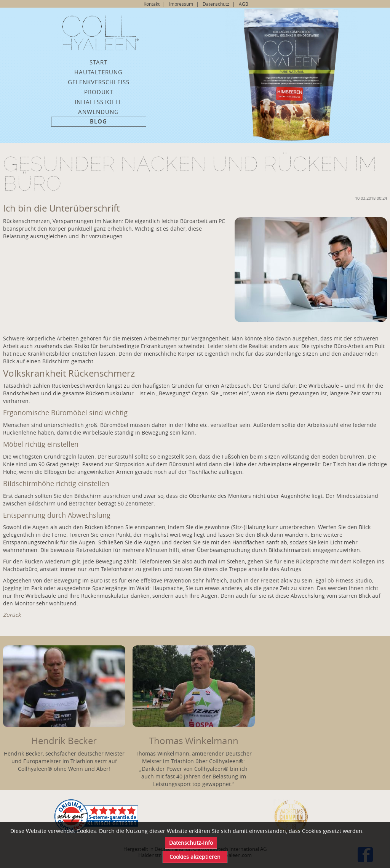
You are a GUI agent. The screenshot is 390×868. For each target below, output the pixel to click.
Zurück (12, 615)
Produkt (99, 92)
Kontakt (152, 4)
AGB (244, 4)
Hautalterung (98, 72)
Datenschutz (216, 4)
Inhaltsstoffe (98, 102)
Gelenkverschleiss (99, 82)
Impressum (181, 4)
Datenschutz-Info (191, 843)
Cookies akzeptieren (195, 857)
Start (98, 62)
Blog (98, 121)
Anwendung (98, 112)
